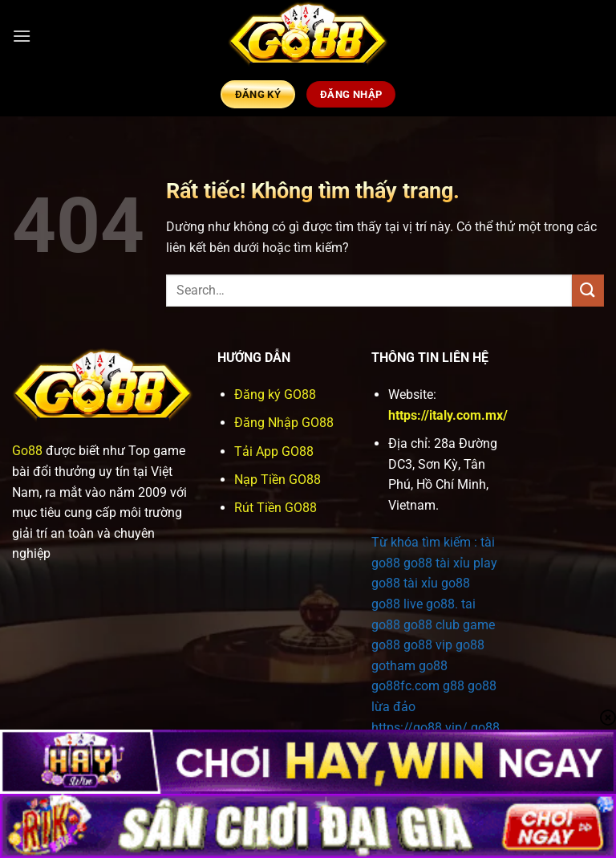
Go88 (27, 451)
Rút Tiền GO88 (276, 508)
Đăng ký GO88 (275, 394)
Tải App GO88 (274, 451)
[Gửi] (588, 290)
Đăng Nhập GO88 (284, 423)
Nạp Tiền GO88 (278, 480)
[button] (22, 36)
